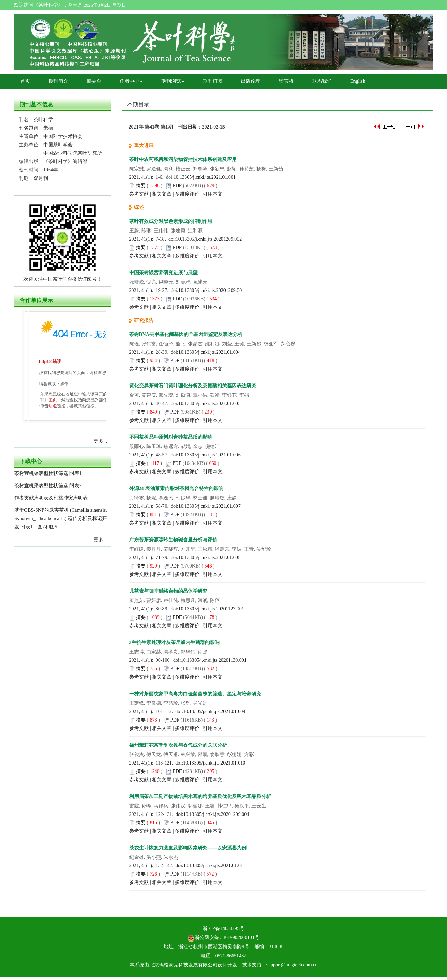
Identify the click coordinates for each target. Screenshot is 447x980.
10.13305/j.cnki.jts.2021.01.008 (210, 558)
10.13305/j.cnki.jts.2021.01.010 (214, 763)
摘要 (141, 186)
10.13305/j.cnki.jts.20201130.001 (214, 660)
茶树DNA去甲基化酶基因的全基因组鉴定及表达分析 (186, 334)
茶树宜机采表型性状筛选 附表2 (48, 486)
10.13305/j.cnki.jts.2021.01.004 (210, 352)
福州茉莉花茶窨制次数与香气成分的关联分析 (178, 745)
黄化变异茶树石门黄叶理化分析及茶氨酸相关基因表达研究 (193, 386)
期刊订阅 (213, 81)
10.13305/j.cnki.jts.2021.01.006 (210, 455)
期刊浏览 (173, 81)
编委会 (94, 81)
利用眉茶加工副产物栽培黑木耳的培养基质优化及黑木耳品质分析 (200, 796)
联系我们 (322, 81)
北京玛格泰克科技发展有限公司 (183, 965)
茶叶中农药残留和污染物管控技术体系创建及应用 (183, 159)
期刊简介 (58, 81)
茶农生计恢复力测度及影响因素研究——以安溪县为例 (188, 848)
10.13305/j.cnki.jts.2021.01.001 (205, 177)
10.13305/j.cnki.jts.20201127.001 (211, 609)
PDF (177, 186)
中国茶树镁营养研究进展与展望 (163, 273)
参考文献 (139, 194)
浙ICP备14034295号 (223, 928)
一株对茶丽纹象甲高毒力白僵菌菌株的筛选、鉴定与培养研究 (195, 694)
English (358, 81)
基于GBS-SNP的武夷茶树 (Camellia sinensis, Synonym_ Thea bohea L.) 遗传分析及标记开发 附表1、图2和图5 (61, 518)
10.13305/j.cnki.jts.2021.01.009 (214, 712)
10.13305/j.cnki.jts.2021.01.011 (214, 866)
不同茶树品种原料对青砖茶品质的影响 (171, 437)
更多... (100, 441)
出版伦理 (251, 81)
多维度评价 (187, 194)
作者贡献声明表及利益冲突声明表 (51, 498)
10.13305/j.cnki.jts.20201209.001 (211, 290)
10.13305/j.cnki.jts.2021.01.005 (210, 404)
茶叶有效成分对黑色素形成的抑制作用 (171, 221)
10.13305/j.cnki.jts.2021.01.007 (210, 506)
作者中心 (131, 81)
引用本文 (213, 194)
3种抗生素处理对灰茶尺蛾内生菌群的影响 (174, 642)
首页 (25, 81)
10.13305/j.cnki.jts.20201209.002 (209, 239)
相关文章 (162, 194)
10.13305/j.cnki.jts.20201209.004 (216, 814)
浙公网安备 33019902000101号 (223, 938)
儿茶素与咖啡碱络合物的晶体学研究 (168, 591)
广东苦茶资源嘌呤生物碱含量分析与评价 (173, 540)
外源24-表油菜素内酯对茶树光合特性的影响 (177, 488)
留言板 (286, 81)
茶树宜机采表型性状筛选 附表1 (48, 473)
